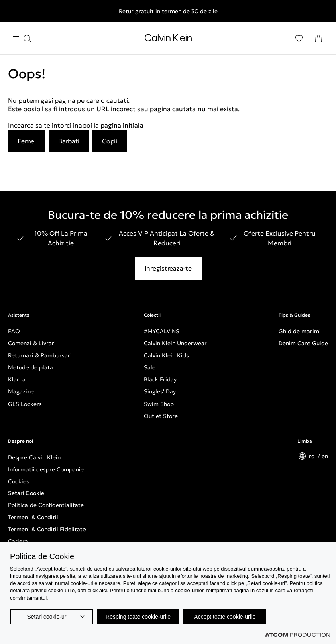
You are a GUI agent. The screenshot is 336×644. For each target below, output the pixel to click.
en (325, 456)
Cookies (19, 481)
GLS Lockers (25, 404)
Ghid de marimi (300, 331)
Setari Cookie (26, 493)
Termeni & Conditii (33, 517)
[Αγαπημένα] (299, 39)
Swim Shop (159, 404)
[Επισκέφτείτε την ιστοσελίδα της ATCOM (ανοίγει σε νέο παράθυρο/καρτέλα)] (297, 635)
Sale (150, 367)
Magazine (21, 391)
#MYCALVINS (162, 331)
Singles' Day (160, 391)
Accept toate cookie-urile (225, 617)
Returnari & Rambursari (40, 355)
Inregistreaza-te (168, 268)
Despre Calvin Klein (34, 457)
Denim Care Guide (303, 343)
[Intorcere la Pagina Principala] (168, 39)
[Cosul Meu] (318, 39)
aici (103, 590)
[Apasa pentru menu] (22, 39)
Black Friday (160, 379)
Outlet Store (161, 416)
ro (312, 456)
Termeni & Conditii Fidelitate (47, 529)
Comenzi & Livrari (32, 343)
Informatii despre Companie (46, 469)
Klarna (17, 379)
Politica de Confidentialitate (46, 505)
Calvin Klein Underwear (175, 343)
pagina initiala (122, 125)
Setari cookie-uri (47, 617)
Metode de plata (31, 367)
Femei (27, 141)
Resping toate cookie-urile (138, 617)
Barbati (69, 141)
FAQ (14, 331)
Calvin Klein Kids (166, 355)
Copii (110, 141)
